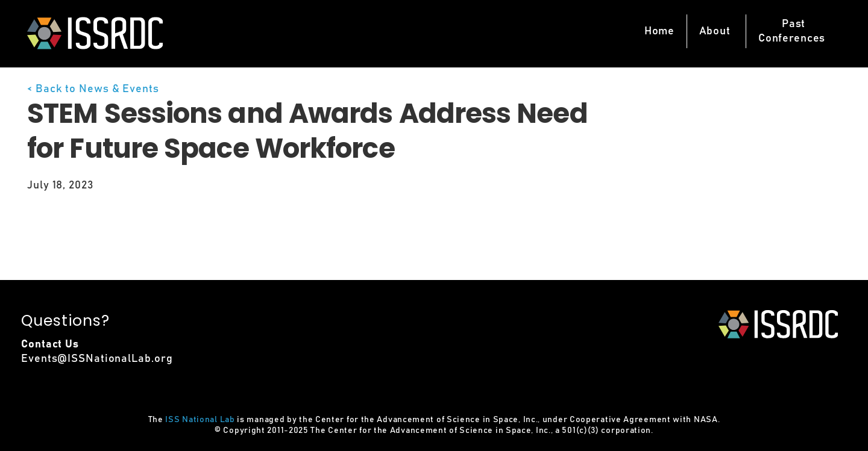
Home (659, 31)
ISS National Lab (200, 420)
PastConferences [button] (792, 31)
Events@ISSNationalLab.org (97, 359)
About (715, 31)
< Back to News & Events (93, 89)
